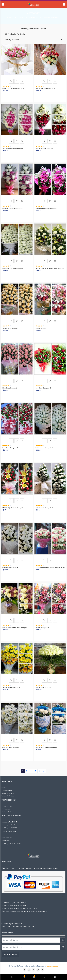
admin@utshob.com (13, 924)
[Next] (44, 771)
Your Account (7, 838)
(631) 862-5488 (19, 903)
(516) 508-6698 (19, 905)
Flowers (34, 18)
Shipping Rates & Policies (12, 844)
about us (5, 787)
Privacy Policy (7, 790)
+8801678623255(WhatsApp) (34, 911)
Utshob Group (52, 966)
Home (10, 18)
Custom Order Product (10, 812)
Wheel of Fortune (8, 796)
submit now (10, 954)
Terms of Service (8, 793)
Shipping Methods (9, 825)
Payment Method (8, 806)
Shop (21, 18)
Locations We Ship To (10, 822)
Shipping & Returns (9, 828)
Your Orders (6, 841)
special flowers (52, 18)
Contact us (6, 809)
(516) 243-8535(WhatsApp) (24, 908)
